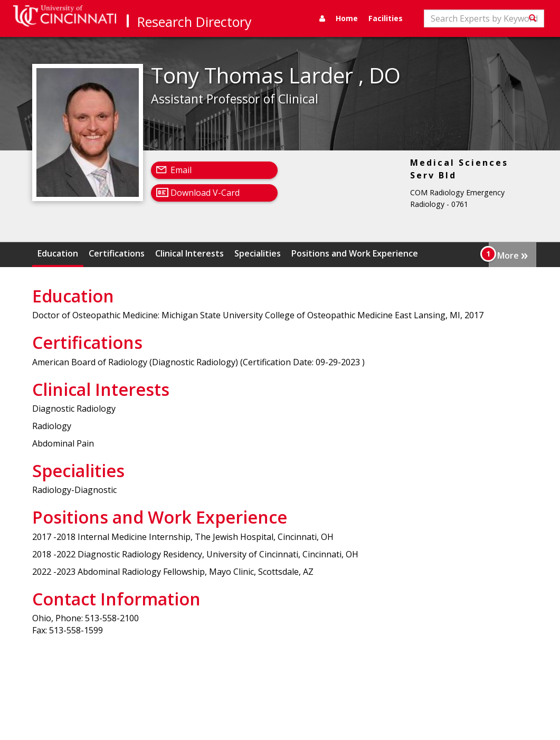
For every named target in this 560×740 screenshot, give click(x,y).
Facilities (386, 18)
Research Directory (194, 22)
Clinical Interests (189, 253)
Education (58, 253)
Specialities (258, 253)
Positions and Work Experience (355, 253)
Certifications (117, 253)
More (512, 254)
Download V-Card (205, 193)
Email (181, 170)
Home (347, 18)
